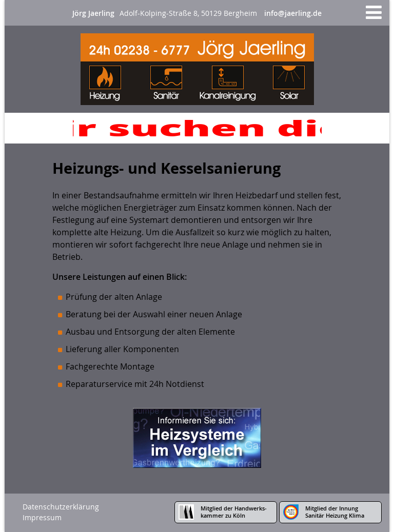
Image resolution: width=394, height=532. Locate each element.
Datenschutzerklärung (61, 507)
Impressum (42, 517)
